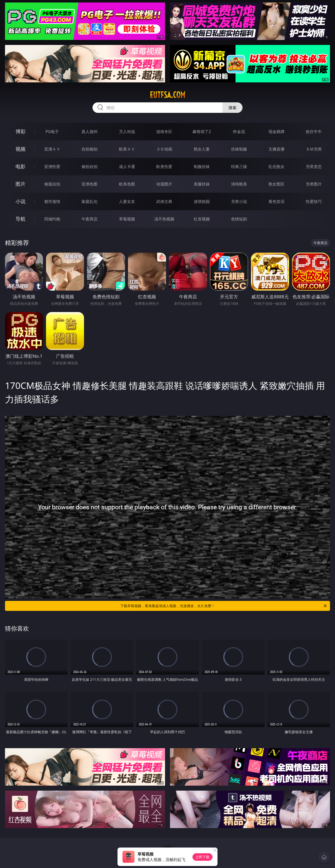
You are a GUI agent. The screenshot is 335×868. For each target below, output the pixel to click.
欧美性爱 (164, 167)
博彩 (20, 131)
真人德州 (89, 132)
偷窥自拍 (52, 184)
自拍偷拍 (89, 149)
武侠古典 (164, 201)
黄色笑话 (276, 201)
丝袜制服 (239, 149)
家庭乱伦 (89, 201)
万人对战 (127, 132)
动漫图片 (164, 184)
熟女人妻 (202, 149)
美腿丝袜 (202, 184)
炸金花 (239, 132)
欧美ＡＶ (127, 149)
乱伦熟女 (276, 167)
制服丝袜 (202, 167)
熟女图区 (276, 184)
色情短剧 (239, 219)
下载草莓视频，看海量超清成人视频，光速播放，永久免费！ (224, 606)
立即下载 (202, 857)
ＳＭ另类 (314, 149)
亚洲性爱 (52, 167)
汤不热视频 (164, 219)
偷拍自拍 (89, 167)
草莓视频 (127, 219)
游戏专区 (164, 132)
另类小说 (239, 201)
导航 (20, 219)
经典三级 (239, 167)
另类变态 (314, 167)
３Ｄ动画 (164, 149)
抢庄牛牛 (314, 132)
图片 (20, 184)
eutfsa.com (167, 95)
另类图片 (314, 184)
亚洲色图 (89, 184)
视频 (20, 149)
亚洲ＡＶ (52, 149)
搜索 (232, 108)
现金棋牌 (276, 132)
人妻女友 (127, 201)
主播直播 (276, 149)
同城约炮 (52, 219)
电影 (20, 166)
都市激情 (52, 201)
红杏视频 (202, 219)
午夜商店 (89, 219)
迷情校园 (202, 201)
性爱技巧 (314, 201)
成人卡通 (127, 167)
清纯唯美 (239, 184)
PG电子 (52, 132)
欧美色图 (127, 184)
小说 (20, 201)
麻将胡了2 (202, 132)
